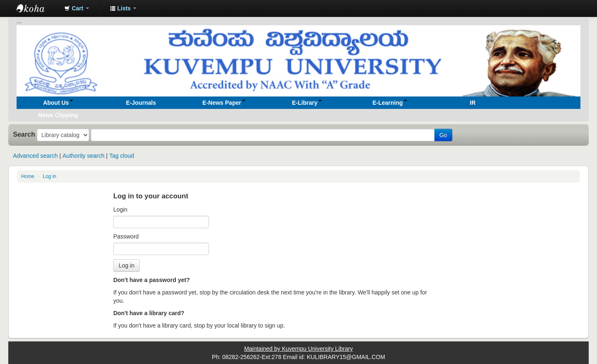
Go (443, 135)
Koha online (37, 8)
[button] (77, 8)
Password (126, 236)
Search (24, 134)
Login (120, 210)
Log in (49, 176)
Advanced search (35, 156)
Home (28, 176)
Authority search (84, 156)
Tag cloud (121, 156)
